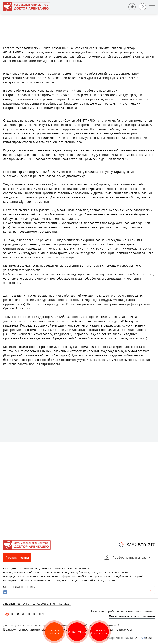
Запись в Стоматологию (99, 632)
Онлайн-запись (77, 632)
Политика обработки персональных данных (122, 611)
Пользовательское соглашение (132, 616)
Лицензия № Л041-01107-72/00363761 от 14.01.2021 (37, 604)
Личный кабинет (54, 632)
